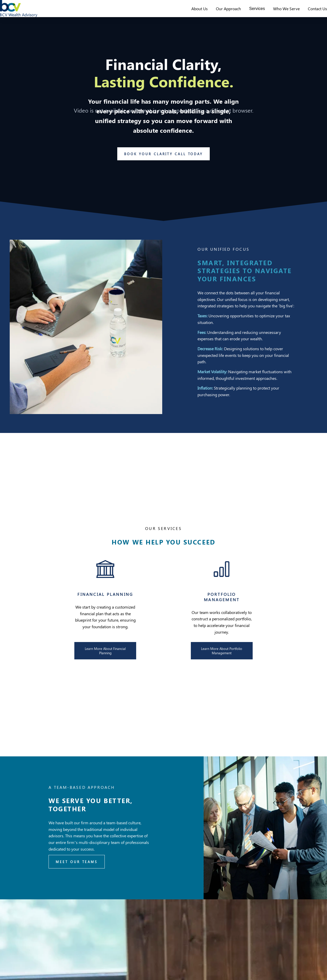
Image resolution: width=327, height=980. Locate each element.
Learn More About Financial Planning (105, 660)
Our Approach (219, 13)
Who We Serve (277, 13)
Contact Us (308, 13)
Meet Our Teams (77, 872)
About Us (190, 13)
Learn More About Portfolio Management (222, 660)
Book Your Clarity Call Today (163, 164)
